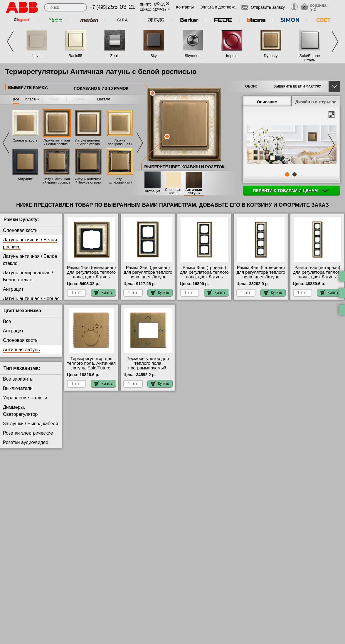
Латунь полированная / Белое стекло (120, 144)
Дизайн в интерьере (316, 102)
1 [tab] (287, 174)
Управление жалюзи (25, 398)
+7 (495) (113, 7)
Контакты (185, 7)
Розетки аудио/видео (26, 442)
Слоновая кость (25, 140)
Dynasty (271, 56)
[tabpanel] (292, 145)
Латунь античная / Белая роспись (57, 142)
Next (335, 42)
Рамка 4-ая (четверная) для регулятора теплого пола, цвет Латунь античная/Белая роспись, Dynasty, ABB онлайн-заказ (261, 279)
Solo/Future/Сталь (310, 58)
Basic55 (75, 56)
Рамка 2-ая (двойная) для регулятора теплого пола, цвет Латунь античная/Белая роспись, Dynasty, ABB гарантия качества (148, 279)
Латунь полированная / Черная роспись (120, 182)
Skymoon (193, 56)
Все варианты (18, 379)
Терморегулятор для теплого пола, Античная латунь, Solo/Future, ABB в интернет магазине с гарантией (91, 368)
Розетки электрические (28, 433)
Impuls (232, 56)
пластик (32, 99)
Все (7, 321)
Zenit (115, 56)
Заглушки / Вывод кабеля (31, 424)
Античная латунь (194, 191)
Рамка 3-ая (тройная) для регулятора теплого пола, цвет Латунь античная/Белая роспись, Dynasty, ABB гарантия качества (204, 279)
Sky (154, 56)
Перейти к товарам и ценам (291, 191)
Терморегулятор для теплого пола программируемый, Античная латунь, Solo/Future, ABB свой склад (148, 370)
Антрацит (25, 179)
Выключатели (18, 388)
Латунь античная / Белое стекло (88, 142)
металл (104, 99)
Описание (267, 102)
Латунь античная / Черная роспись (57, 181)
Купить (103, 292)
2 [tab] (294, 174)
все (16, 99)
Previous (10, 42)
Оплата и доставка (218, 7)
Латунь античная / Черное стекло (88, 181)
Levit (36, 56)
